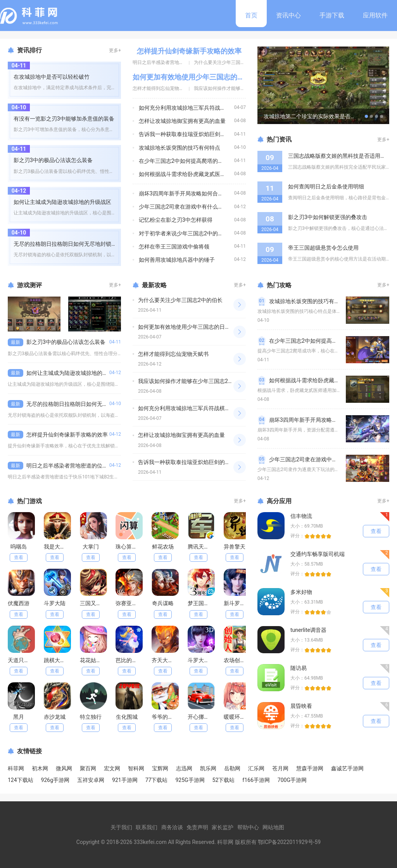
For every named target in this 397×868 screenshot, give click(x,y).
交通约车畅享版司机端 (318, 554)
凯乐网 (208, 768)
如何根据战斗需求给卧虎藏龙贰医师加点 (188, 174)
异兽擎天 (235, 547)
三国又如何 (93, 603)
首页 (251, 15)
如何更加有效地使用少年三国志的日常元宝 (199, 77)
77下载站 (157, 780)
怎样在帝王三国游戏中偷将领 (174, 247)
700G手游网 (292, 780)
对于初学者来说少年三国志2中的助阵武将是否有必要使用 (208, 233)
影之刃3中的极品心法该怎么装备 (53, 160)
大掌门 (91, 547)
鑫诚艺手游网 (347, 768)
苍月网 (280, 768)
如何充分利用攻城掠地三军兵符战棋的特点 (190, 108)
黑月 (19, 717)
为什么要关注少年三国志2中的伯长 (230, 62)
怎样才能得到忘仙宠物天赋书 (163, 88)
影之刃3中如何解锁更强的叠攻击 (328, 217)
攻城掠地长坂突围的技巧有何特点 (180, 148)
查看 (19, 557)
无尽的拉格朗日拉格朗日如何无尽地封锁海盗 (68, 244)
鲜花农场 (163, 547)
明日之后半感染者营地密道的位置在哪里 (174, 62)
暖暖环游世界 (240, 717)
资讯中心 (288, 15)
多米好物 (301, 592)
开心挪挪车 (201, 717)
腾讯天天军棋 (204, 547)
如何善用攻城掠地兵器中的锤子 (177, 260)
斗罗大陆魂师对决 (209, 660)
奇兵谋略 (163, 603)
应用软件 (375, 15)
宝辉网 (160, 768)
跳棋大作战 (57, 660)
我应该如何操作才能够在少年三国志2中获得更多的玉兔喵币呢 (213, 381)
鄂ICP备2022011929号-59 (289, 842)
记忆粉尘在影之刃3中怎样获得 (176, 220)
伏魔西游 (19, 603)
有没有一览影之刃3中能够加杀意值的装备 (64, 119)
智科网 (136, 768)
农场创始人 (237, 660)
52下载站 (224, 780)
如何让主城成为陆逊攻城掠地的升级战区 (62, 202)
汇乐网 (256, 768)
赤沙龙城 (55, 717)
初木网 (40, 768)
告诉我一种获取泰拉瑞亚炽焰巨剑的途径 (188, 134)
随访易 (299, 668)
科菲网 (16, 768)
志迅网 (184, 768)
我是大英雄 (57, 547)
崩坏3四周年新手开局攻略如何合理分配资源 (192, 193)
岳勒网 (232, 768)
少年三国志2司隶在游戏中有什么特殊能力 (189, 207)
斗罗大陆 (55, 603)
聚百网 (88, 768)
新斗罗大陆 (237, 603)
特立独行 (91, 717)
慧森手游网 (310, 768)
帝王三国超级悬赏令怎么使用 (323, 248)
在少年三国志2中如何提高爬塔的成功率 (186, 161)
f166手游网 (256, 780)
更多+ (115, 50)
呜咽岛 (19, 547)
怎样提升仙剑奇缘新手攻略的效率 (189, 51)
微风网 (64, 768)
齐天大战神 (165, 660)
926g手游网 (55, 780)
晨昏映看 (301, 706)
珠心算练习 (129, 547)
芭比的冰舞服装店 (137, 660)
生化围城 (127, 717)
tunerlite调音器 (308, 630)
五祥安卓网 (91, 780)
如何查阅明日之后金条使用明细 (326, 186)
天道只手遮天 (24, 660)
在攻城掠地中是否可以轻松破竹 (52, 77)
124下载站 (21, 780)
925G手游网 (190, 780)
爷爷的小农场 (168, 717)
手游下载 (332, 15)
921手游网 (125, 780)
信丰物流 (301, 516)
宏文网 (112, 768)
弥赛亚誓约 (129, 603)
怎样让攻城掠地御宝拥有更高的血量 (182, 121)
